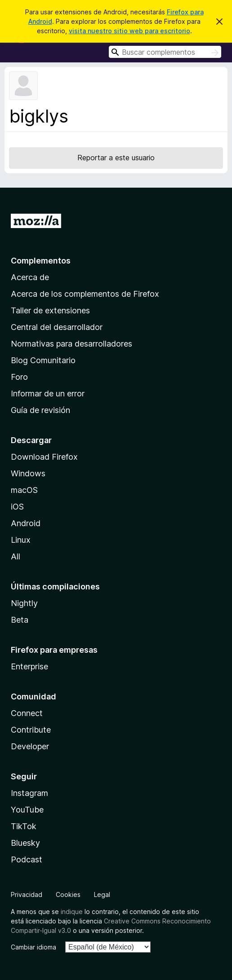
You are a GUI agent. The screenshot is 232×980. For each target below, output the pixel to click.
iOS (17, 507)
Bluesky (25, 843)
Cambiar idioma (33, 947)
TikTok (24, 826)
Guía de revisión (40, 410)
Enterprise (29, 666)
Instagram (29, 793)
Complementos (41, 261)
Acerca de (30, 277)
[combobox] (165, 52)
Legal (102, 894)
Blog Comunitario (43, 360)
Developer (30, 746)
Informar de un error (48, 393)
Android (26, 523)
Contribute (31, 730)
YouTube (27, 810)
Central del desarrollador (57, 327)
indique (72, 912)
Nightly (24, 603)
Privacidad (27, 894)
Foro (19, 377)
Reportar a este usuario (116, 158)
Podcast (27, 859)
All (16, 556)
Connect (27, 713)
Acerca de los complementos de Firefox (85, 294)
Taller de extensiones (50, 310)
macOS (24, 490)
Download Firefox (44, 457)
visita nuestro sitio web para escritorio (129, 31)
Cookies (68, 894)
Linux (21, 540)
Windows (28, 473)
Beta (20, 620)
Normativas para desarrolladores (71, 344)
